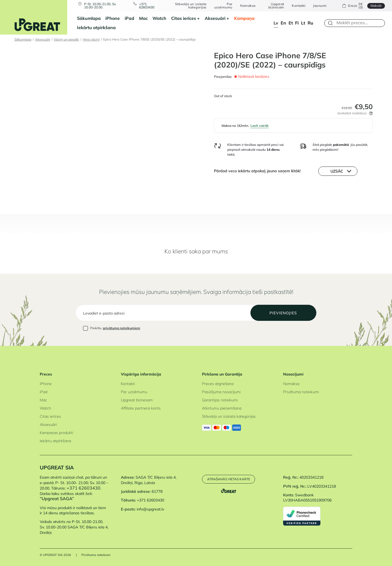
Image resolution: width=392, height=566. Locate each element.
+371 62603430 (147, 6)
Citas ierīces (184, 18)
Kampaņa (244, 18)
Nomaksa (248, 6)
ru (310, 23)
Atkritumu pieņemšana (222, 408)
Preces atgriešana (218, 384)
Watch (159, 18)
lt (303, 23)
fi (297, 23)
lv (276, 23)
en (283, 23)
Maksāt (376, 6)
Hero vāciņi (91, 39)
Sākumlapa (89, 18)
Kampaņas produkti (56, 433)
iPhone (113, 18)
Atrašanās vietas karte (229, 479)
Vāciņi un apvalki (66, 39)
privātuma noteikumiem (122, 328)
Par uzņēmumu (223, 6)
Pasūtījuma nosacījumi (221, 392)
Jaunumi (320, 6)
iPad (129, 18)
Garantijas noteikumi (220, 400)
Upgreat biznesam (276, 6)
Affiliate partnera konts (141, 408)
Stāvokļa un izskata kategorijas (191, 6)
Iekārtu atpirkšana (96, 27)
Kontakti (299, 6)
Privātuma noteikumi (301, 392)
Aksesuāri (215, 18)
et (291, 23)
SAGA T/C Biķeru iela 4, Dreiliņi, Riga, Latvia (149, 480)
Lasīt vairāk (260, 126)
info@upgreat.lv (150, 509)
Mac (143, 18)
